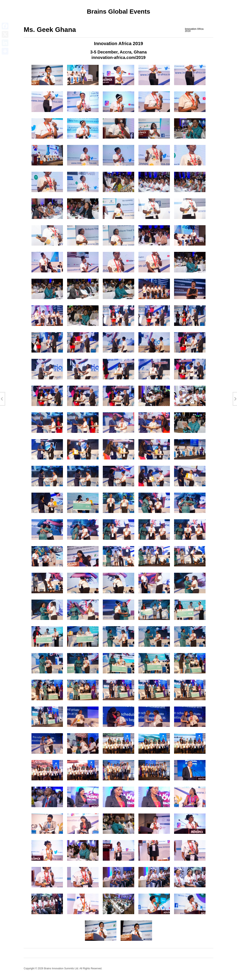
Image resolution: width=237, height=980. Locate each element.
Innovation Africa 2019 (194, 30)
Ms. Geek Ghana (50, 30)
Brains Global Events (118, 11)
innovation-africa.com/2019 (118, 57)
